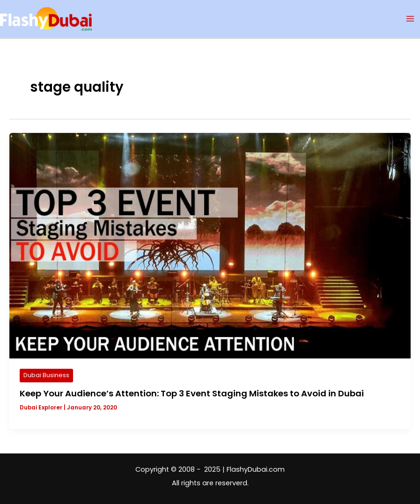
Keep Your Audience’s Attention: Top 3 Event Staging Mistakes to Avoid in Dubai (192, 393)
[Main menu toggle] (410, 19)
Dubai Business (46, 375)
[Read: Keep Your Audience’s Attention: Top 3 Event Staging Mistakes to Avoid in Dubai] (210, 245)
